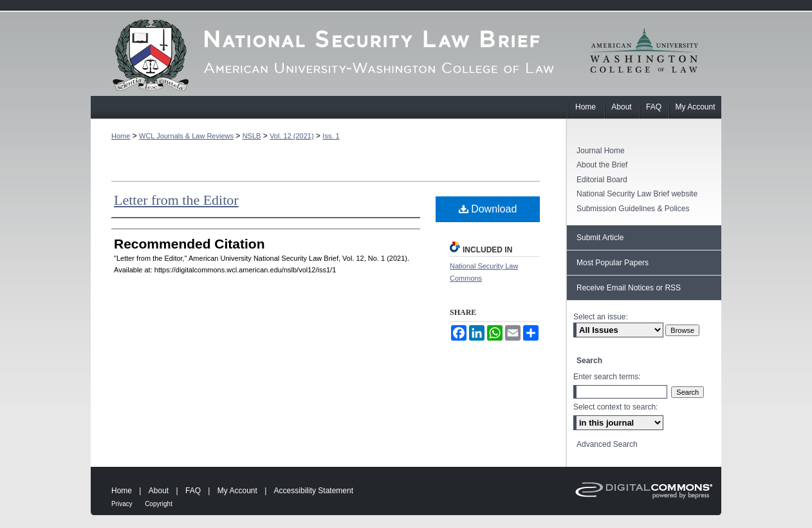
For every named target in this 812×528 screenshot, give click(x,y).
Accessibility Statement (314, 491)
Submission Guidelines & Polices (633, 209)
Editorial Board (602, 180)
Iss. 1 (331, 136)
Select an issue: (601, 317)
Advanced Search (607, 444)
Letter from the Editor (176, 200)
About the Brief (602, 165)
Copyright (159, 504)
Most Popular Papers (613, 263)
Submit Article (600, 238)
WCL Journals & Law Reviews (186, 136)
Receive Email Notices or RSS (629, 288)
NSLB (252, 136)
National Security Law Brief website (637, 194)
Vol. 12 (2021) (292, 136)
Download (488, 209)
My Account (237, 491)
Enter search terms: (607, 377)
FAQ (193, 491)
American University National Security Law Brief (329, 54)
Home (121, 136)
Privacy (122, 504)
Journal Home (601, 151)
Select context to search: (615, 407)
